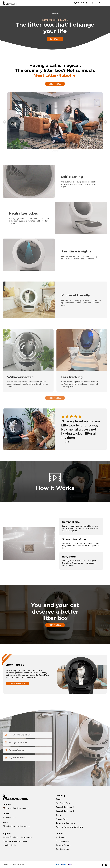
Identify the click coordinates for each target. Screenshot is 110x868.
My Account (61, 837)
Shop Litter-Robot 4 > (17, 683)
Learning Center (10, 845)
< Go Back (55, 13)
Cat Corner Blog (63, 803)
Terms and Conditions (66, 823)
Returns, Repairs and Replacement (18, 837)
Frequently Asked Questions (15, 841)
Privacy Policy (62, 819)
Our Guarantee (62, 849)
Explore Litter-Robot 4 (65, 807)
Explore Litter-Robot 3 (65, 811)
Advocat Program (64, 845)
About (59, 799)
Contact (60, 815)
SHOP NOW (55, 84)
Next (106, 122)
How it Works (55, 39)
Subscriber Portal (63, 841)
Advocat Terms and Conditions (70, 827)
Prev (4, 122)
